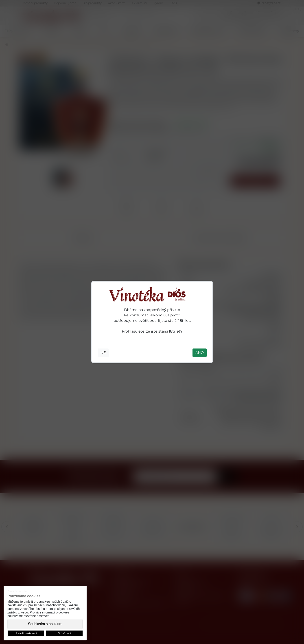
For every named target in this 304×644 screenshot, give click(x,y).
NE (103, 353)
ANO (200, 353)
